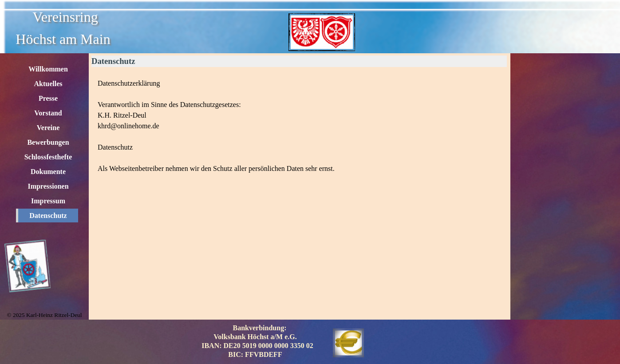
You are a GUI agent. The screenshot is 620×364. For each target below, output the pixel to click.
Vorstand (48, 113)
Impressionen (48, 186)
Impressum (48, 201)
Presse (48, 98)
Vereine (48, 128)
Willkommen (48, 69)
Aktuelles (48, 84)
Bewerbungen (48, 142)
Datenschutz (48, 216)
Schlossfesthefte (48, 157)
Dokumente (48, 172)
